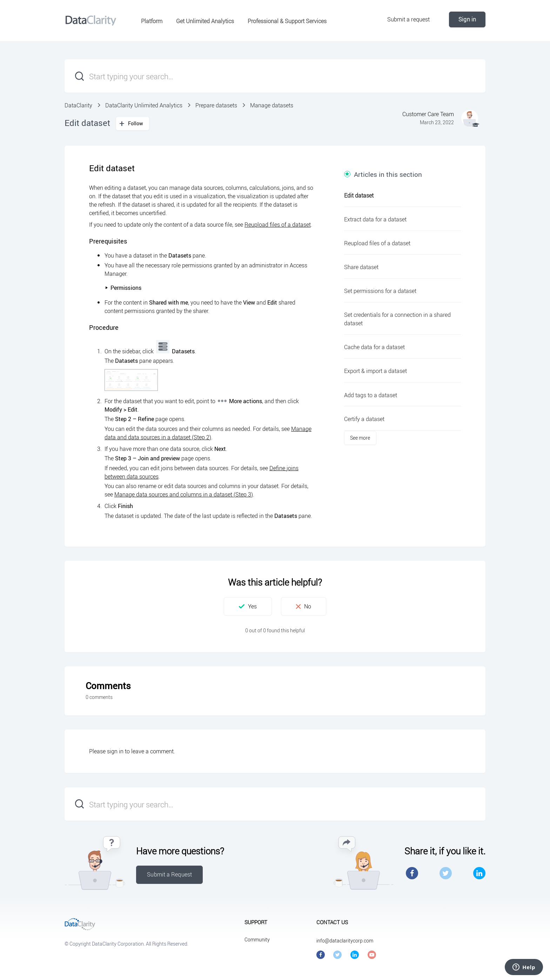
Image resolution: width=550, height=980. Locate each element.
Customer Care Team (428, 114)
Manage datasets (272, 105)
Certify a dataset (364, 419)
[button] (248, 606)
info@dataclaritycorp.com (345, 941)
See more (360, 438)
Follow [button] (136, 123)
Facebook (412, 873)
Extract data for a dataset (375, 219)
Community (257, 939)
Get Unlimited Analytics (205, 21)
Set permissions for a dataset (380, 291)
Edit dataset (359, 195)
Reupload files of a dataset (278, 225)
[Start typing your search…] (275, 76)
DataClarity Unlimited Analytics (144, 105)
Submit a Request (169, 874)
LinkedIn (479, 873)
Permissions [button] (123, 288)
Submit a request (409, 19)
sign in (115, 751)
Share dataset (361, 267)
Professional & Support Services (287, 21)
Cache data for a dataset (374, 347)
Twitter (446, 873)
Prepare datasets (216, 105)
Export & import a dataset (375, 371)
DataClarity (78, 105)
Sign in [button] (467, 19)
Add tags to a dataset (371, 395)
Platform (152, 21)
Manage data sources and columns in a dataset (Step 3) (184, 494)
